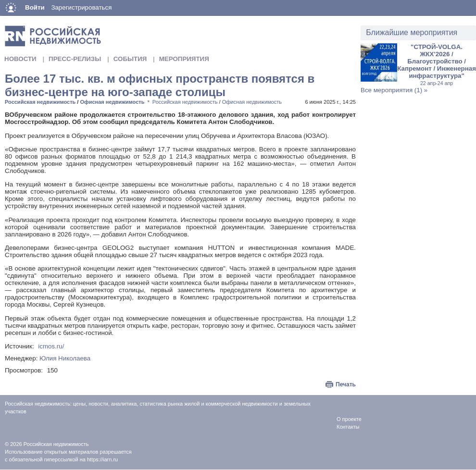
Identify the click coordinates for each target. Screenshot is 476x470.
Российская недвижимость (40, 102)
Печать (346, 384)
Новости (20, 59)
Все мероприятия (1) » (394, 90)
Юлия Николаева (65, 358)
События (130, 59)
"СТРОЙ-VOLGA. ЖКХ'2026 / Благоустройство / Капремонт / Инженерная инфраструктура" (437, 65)
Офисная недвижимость (112, 102)
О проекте (349, 419)
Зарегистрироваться (81, 7)
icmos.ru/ (51, 346)
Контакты (348, 427)
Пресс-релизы (75, 59)
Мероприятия (184, 59)
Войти (35, 7)
